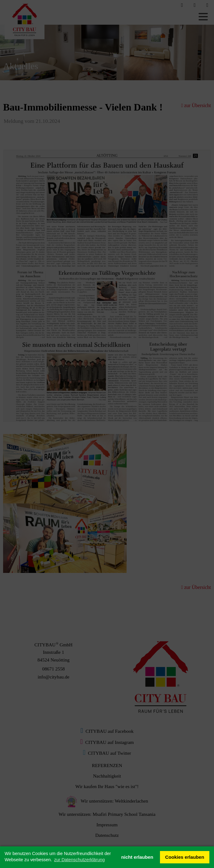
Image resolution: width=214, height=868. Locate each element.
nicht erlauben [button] (137, 857)
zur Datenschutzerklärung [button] (79, 860)
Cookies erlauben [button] (185, 857)
